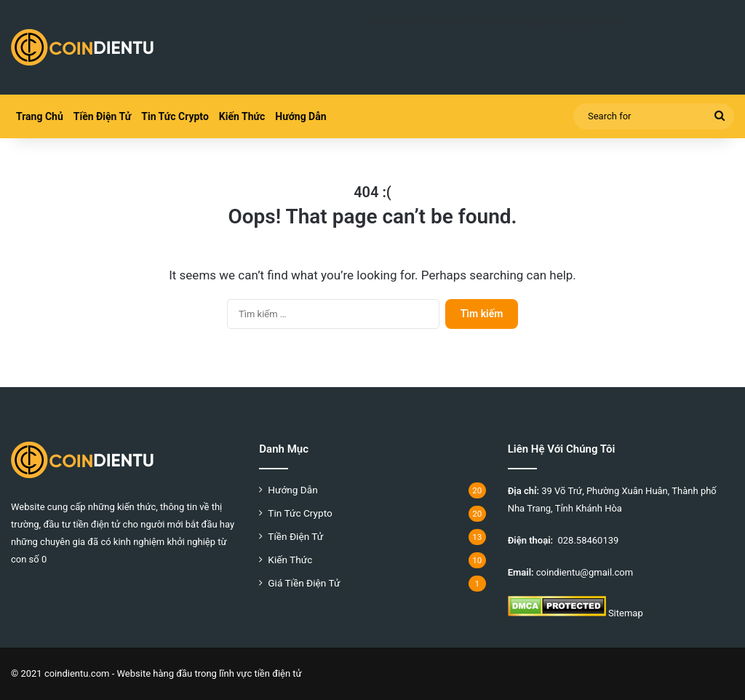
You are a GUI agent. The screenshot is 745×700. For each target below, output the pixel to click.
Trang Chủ (40, 116)
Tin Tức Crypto (175, 116)
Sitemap (626, 613)
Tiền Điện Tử (102, 116)
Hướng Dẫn (300, 116)
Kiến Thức (242, 116)
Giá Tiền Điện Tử (304, 583)
